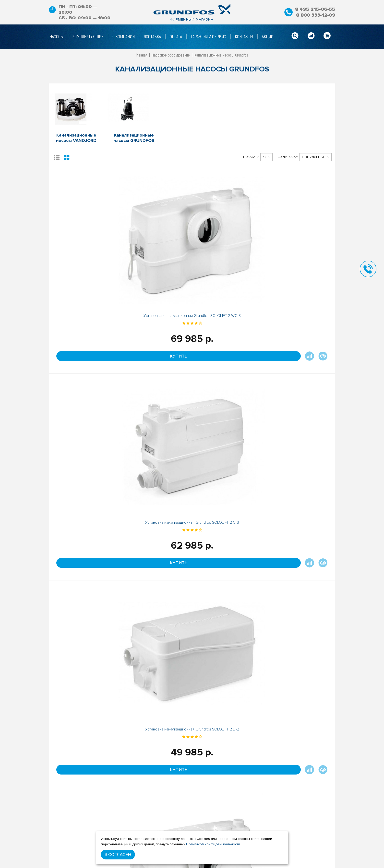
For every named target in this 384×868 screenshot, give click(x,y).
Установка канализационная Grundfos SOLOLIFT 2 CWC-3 (85, 377)
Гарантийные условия (153, 865)
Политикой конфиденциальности (213, 844)
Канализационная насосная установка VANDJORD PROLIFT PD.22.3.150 (156, 515)
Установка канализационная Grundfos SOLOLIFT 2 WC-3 (85, 242)
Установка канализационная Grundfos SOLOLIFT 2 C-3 (156, 242)
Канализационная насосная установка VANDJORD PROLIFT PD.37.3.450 (299, 515)
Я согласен (118, 855)
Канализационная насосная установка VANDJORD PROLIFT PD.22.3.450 (228, 515)
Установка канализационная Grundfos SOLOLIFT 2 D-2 (228, 242)
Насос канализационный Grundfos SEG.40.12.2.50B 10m (228, 377)
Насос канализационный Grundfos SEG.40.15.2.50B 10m (300, 377)
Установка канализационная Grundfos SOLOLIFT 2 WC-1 (299, 242)
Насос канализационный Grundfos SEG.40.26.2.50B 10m (84, 513)
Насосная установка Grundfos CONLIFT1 (156, 377)
